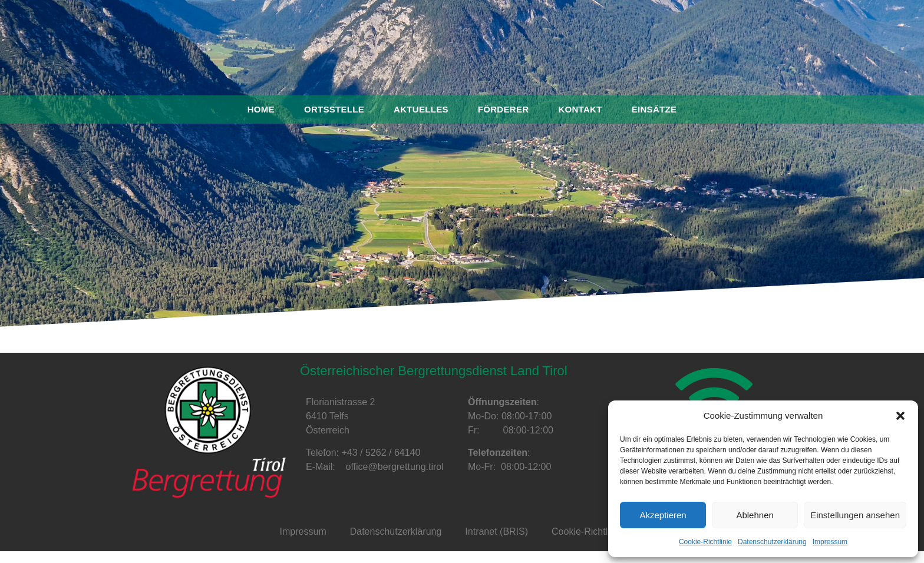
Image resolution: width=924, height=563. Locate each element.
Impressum (830, 542)
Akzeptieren (663, 515)
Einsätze (654, 109)
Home (261, 109)
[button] (900, 416)
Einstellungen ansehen (855, 515)
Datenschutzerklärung (772, 542)
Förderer (504, 109)
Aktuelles (421, 109)
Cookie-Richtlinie (705, 542)
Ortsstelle (334, 109)
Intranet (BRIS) (496, 531)
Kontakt (580, 109)
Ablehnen (755, 515)
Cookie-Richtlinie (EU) (598, 531)
